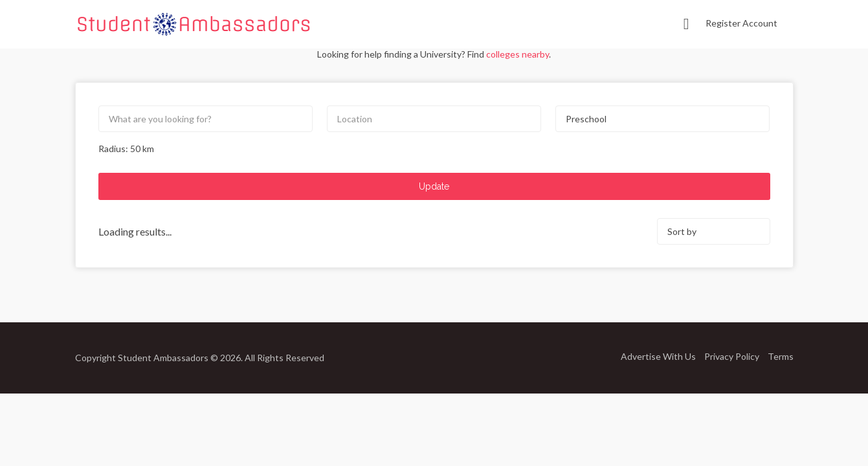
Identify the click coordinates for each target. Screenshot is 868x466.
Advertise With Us (658, 356)
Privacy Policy (732, 356)
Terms (781, 356)
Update (434, 186)
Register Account (741, 23)
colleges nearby (517, 54)
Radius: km (126, 149)
